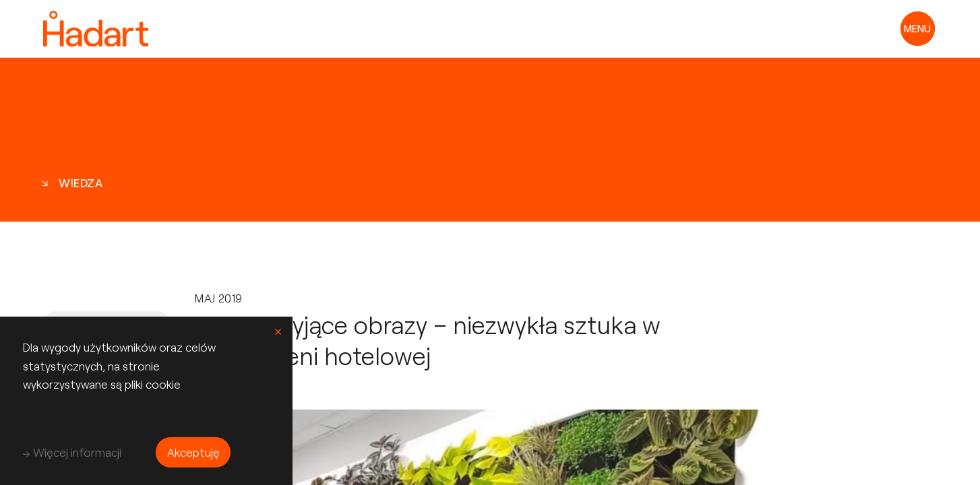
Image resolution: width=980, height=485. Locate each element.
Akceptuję (193, 452)
